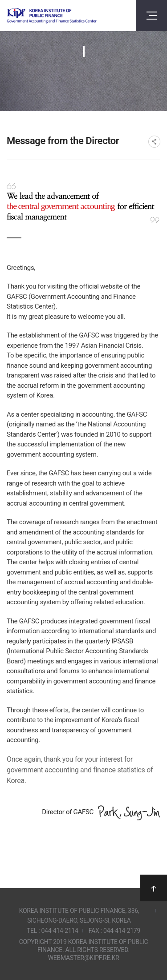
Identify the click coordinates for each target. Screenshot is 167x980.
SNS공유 (154, 142)
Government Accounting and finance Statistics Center (52, 16)
